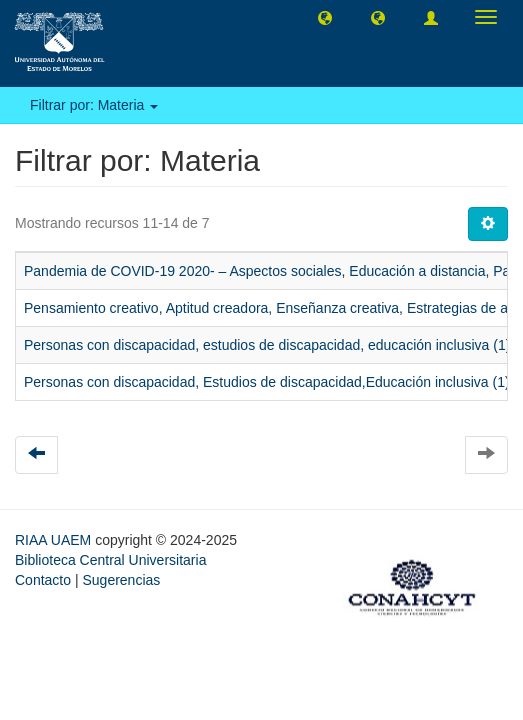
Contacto (43, 580)
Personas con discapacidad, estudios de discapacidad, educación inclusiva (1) (267, 345)
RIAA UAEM (55, 540)
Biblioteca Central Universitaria (110, 560)
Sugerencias (121, 580)
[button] (325, 17)
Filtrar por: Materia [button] (94, 105)
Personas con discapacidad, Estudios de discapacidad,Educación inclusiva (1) (267, 382)
